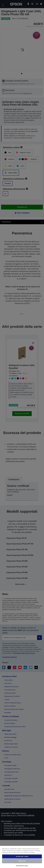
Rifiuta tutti (22, 861)
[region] (22, 857)
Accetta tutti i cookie (22, 856)
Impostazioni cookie (22, 866)
